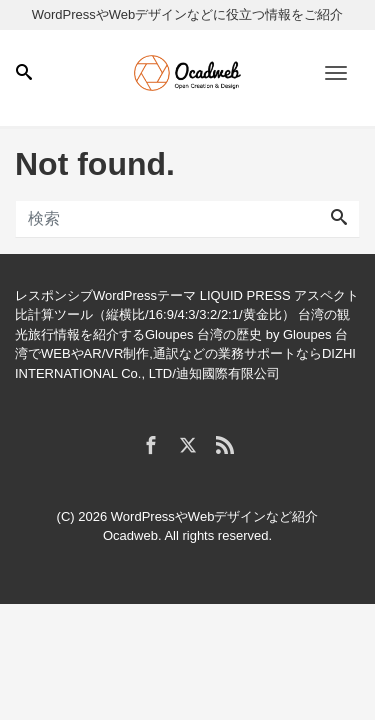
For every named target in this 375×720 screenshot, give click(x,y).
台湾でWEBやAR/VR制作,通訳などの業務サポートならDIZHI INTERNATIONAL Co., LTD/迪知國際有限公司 (185, 354)
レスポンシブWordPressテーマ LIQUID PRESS (153, 295)
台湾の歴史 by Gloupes (264, 334)
